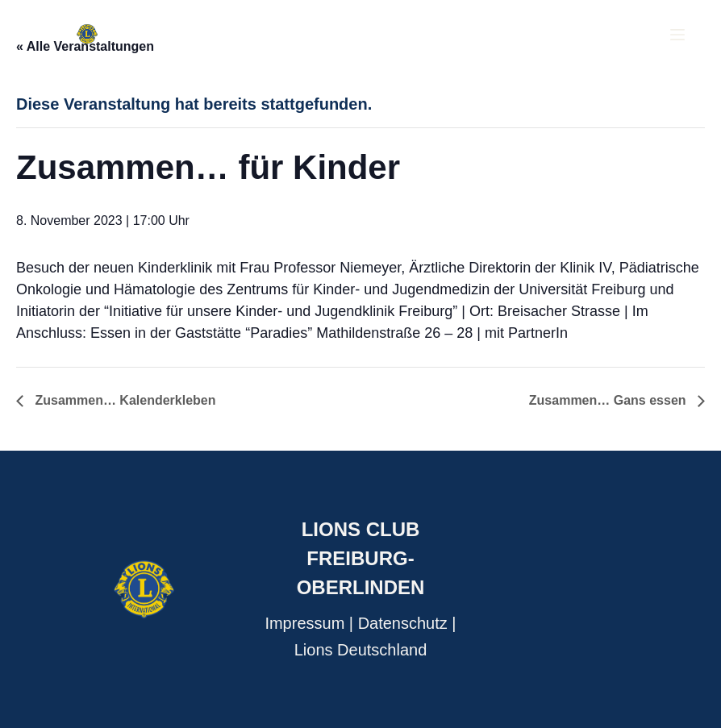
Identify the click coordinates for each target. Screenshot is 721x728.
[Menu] (677, 35)
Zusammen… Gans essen (609, 400)
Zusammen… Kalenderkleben (124, 400)
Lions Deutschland (361, 650)
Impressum (304, 623)
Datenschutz (403, 623)
